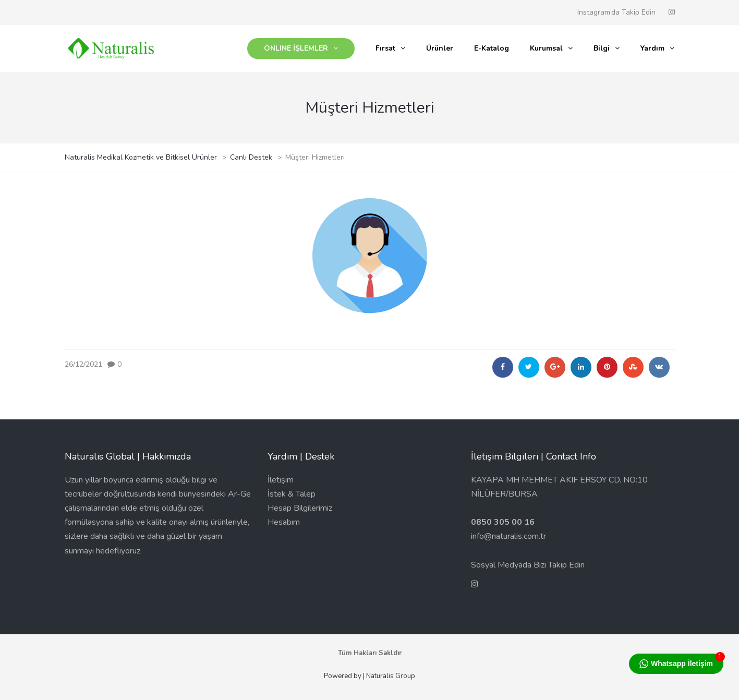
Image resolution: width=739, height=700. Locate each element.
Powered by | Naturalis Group (369, 676)
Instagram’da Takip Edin (616, 12)
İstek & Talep (292, 494)
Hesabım (284, 522)
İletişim (281, 480)
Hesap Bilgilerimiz (300, 508)
